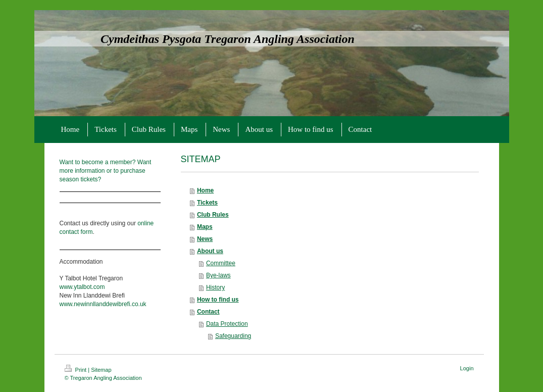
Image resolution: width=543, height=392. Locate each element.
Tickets (207, 203)
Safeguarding (233, 336)
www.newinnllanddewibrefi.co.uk (103, 304)
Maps (205, 227)
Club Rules (213, 215)
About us (210, 251)
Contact (208, 312)
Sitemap (101, 370)
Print (77, 370)
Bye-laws (218, 275)
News (205, 239)
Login (467, 368)
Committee (221, 263)
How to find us (218, 300)
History (215, 287)
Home (205, 190)
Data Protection (227, 324)
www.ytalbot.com (82, 287)
